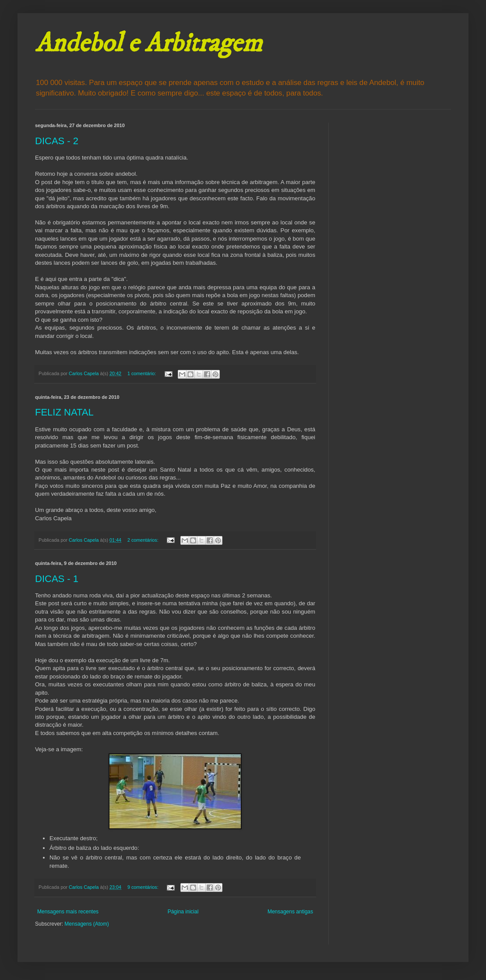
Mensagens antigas (290, 912)
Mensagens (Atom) (86, 924)
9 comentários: (144, 887)
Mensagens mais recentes (68, 912)
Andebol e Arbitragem (148, 44)
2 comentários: (144, 540)
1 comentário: (142, 373)
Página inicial (183, 912)
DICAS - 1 (57, 579)
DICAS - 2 (57, 141)
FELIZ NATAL (64, 412)
